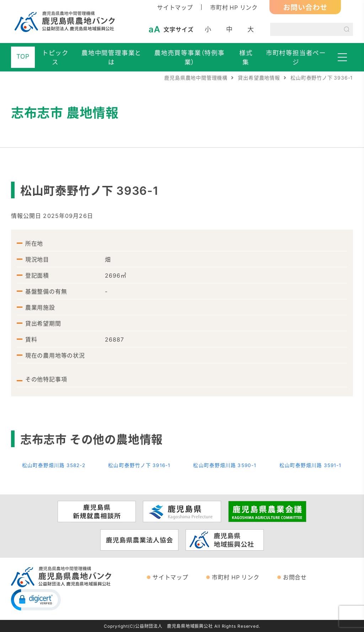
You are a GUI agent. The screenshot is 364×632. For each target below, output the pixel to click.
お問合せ (295, 577)
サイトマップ (175, 7)
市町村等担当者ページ (296, 57)
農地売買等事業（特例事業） (189, 57)
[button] (36, 599)
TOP (23, 56)
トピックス (55, 57)
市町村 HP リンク (234, 7)
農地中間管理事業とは (111, 57)
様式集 (246, 57)
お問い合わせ (305, 7)
